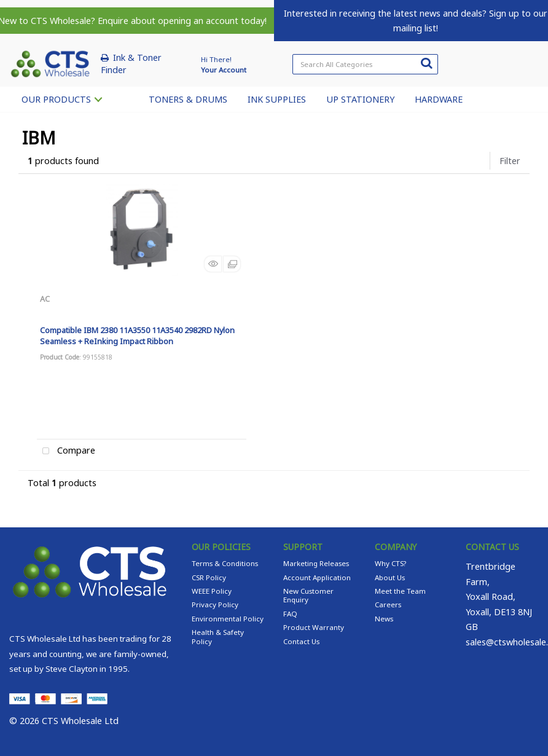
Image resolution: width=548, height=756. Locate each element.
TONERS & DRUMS (188, 99)
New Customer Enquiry (308, 595)
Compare (66, 451)
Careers (388, 604)
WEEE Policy (212, 591)
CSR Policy (209, 577)
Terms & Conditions (225, 563)
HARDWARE (439, 99)
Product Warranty (314, 627)
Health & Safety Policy (218, 636)
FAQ (290, 614)
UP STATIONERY (360, 99)
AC (45, 299)
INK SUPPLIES (277, 99)
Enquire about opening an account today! (182, 21)
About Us (390, 577)
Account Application (317, 577)
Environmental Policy (228, 619)
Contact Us (301, 641)
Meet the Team (400, 591)
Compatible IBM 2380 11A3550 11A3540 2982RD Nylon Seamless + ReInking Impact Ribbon (137, 335)
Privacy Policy (215, 604)
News (384, 619)
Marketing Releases (316, 563)
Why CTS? (390, 563)
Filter (510, 161)
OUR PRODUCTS (56, 99)
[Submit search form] (426, 63)
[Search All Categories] (365, 64)
